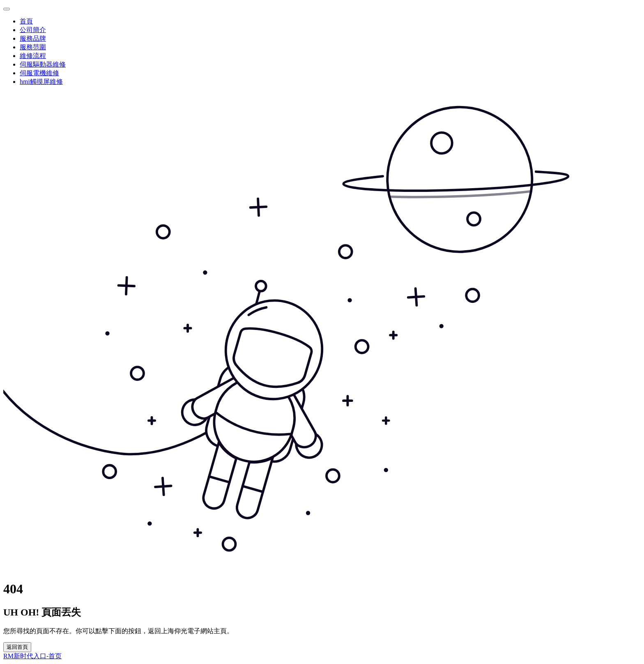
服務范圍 (33, 47)
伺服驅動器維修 (43, 64)
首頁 (26, 21)
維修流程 (33, 56)
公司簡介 (33, 30)
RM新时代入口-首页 (32, 656)
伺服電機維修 (39, 73)
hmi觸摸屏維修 (41, 82)
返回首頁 (17, 647)
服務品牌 (33, 38)
